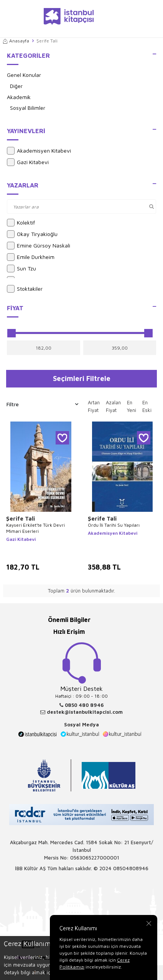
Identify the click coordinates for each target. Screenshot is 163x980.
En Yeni (132, 406)
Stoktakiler (25, 289)
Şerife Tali (21, 518)
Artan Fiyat (94, 406)
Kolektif (21, 223)
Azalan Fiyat (113, 406)
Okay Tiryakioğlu (32, 234)
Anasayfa (16, 41)
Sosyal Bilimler (28, 108)
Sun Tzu (21, 269)
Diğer (16, 86)
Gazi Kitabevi (28, 162)
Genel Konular (24, 75)
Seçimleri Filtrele (82, 378)
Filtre (42, 404)
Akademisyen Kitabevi (39, 151)
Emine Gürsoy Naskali (39, 246)
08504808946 (131, 868)
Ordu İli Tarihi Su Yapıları (114, 525)
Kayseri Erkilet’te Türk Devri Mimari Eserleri (35, 528)
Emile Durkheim (31, 257)
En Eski (147, 406)
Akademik (19, 97)
